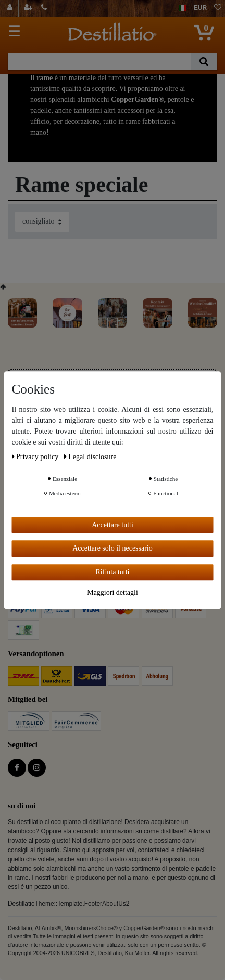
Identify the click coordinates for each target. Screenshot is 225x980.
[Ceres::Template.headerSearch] (204, 62)
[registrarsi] (29, 8)
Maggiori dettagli (113, 592)
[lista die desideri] (218, 8)
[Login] (11, 8)
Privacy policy (36, 457)
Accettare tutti (113, 525)
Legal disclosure (90, 457)
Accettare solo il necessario (113, 548)
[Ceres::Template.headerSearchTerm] (99, 62)
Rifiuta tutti (113, 572)
